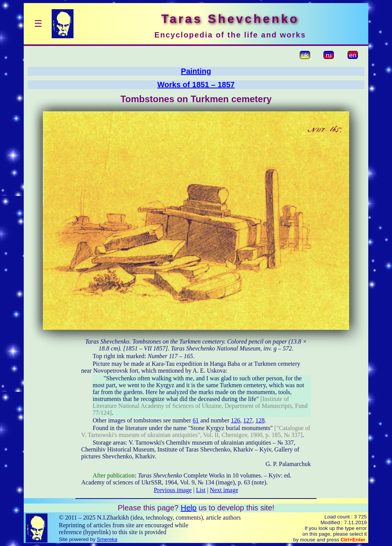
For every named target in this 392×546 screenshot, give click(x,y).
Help (189, 508)
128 (260, 420)
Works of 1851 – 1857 (196, 85)
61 (196, 420)
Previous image (173, 490)
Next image (224, 490)
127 (248, 420)
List (201, 490)
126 (235, 420)
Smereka (107, 539)
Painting (196, 71)
